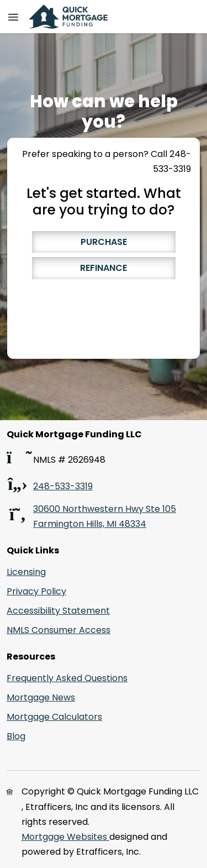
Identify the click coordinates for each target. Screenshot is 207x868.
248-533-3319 (63, 486)
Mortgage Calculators (54, 717)
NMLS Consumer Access (59, 630)
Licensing (26, 572)
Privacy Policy (36, 591)
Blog (16, 736)
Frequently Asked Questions (67, 678)
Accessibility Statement (58, 611)
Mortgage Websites (65, 837)
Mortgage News (41, 697)
